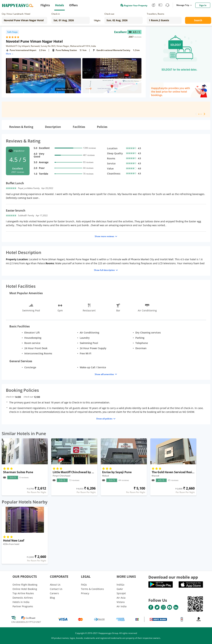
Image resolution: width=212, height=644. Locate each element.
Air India (122, 606)
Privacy (85, 593)
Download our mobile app (173, 577)
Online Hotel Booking (25, 589)
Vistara (121, 602)
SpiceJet (121, 593)
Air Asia (121, 598)
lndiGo (120, 585)
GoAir (120, 589)
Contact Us (56, 589)
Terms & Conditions (92, 589)
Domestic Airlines (23, 598)
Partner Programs (23, 606)
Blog (52, 598)
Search (198, 20)
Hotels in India (21, 602)
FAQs (84, 585)
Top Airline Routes (23, 593)
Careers (54, 593)
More (10, 54)
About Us (55, 585)
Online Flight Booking (25, 585)
